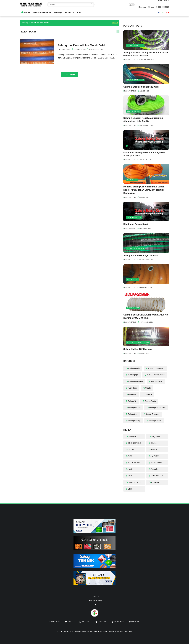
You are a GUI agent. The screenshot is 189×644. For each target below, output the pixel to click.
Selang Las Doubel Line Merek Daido (82, 45)
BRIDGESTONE (135, 443)
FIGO (130, 456)
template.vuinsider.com (120, 632)
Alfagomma (156, 436)
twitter (71, 622)
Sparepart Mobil (134, 482)
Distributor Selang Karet (136, 224)
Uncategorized (134, 217)
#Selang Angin (134, 368)
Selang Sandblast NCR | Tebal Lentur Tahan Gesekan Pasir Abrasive (146, 54)
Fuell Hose (132, 388)
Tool (79, 12)
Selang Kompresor (136, 249)
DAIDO (131, 450)
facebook (56, 622)
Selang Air (132, 401)
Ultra (130, 489)
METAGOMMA (134, 463)
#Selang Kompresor (156, 368)
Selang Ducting (134, 421)
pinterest (103, 622)
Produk (68, 12)
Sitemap (142, 7)
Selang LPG (132, 180)
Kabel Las (132, 394)
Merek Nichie (156, 463)
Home (25, 12)
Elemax (154, 450)
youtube (135, 622)
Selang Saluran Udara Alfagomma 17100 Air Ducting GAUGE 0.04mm (146, 316)
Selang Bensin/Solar (157, 408)
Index (151, 7)
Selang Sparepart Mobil (138, 342)
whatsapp (86, 622)
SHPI (130, 476)
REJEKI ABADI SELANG (84, 632)
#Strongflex (133, 436)
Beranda (95, 596)
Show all (115, 23)
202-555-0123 (163, 7)
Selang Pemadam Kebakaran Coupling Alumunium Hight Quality (143, 120)
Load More (70, 74)
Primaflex (155, 469)
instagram (119, 622)
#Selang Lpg (132, 280)
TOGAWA (155, 482)
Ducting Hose (133, 308)
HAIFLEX (155, 456)
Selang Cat (132, 414)
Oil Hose (148, 394)
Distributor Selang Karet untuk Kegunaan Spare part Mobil (144, 154)
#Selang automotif (135, 381)
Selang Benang (134, 408)
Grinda (148, 388)
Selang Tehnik (80, 49)
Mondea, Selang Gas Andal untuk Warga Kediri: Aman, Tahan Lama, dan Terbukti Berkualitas (144, 190)
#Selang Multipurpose (156, 375)
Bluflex (154, 443)
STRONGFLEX (157, 476)
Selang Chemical (153, 414)
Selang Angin (150, 401)
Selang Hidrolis (155, 421)
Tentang (58, 12)
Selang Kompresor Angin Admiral (141, 255)
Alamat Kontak (96, 600)
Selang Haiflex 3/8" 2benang (138, 349)
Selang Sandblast (135, 46)
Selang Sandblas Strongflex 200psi (141, 87)
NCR (130, 469)
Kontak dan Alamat (42, 12)
